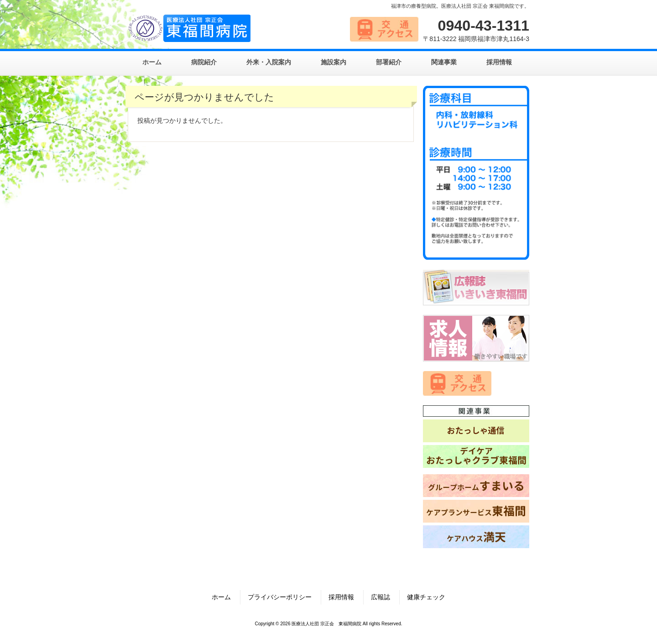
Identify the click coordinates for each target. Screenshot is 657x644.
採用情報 (341, 597)
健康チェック (426, 597)
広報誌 (381, 597)
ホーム (221, 597)
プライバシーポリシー (280, 597)
